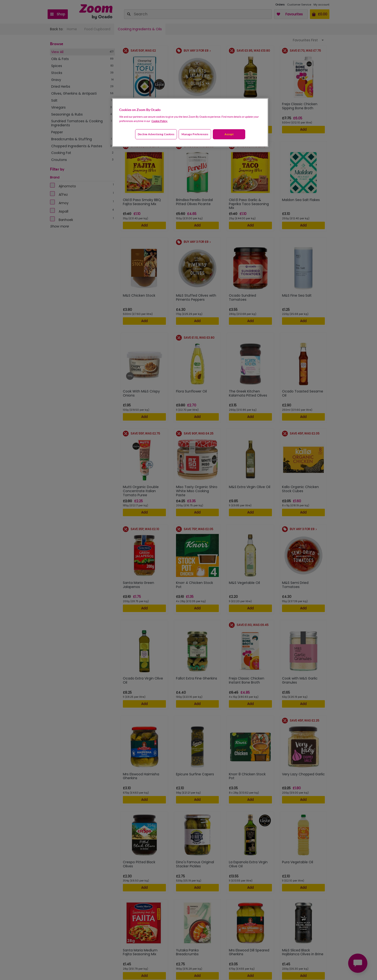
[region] (190, 122)
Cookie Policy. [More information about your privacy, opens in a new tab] (160, 121)
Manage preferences (195, 134)
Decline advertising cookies (156, 134)
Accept (229, 134)
